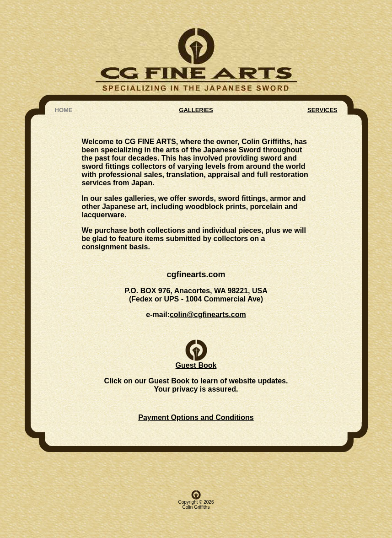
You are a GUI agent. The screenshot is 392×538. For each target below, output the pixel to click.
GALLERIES (196, 86)
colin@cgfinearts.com (208, 293)
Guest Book (196, 342)
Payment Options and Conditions (196, 399)
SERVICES (322, 86)
